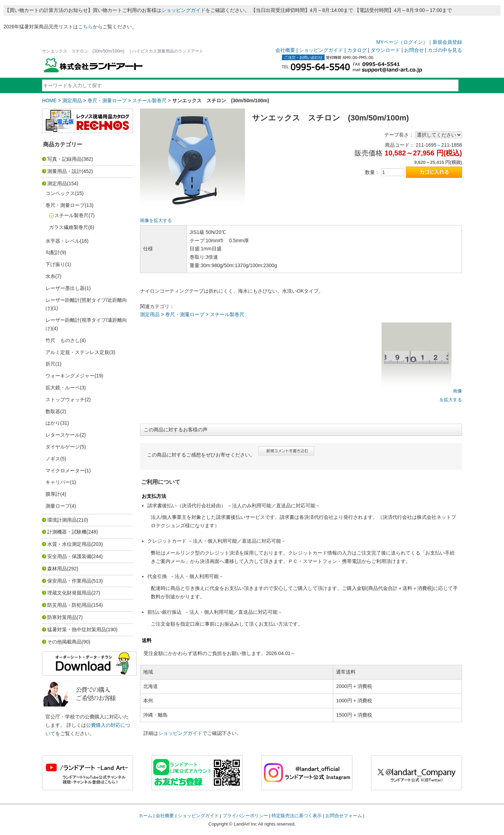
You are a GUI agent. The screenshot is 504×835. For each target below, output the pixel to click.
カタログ (357, 50)
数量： (372, 172)
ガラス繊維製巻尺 (69, 227)
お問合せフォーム (344, 816)
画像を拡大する (156, 221)
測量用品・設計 (64, 171)
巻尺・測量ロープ (107, 100)
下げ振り (55, 264)
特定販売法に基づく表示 (297, 816)
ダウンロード (385, 50)
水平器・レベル (63, 241)
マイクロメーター (65, 471)
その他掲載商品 (64, 642)
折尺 (50, 364)
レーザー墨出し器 (65, 288)
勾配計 (53, 252)
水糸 (50, 276)
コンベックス (60, 193)
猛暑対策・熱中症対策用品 (77, 629)
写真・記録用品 (64, 159)
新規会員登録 (447, 42)
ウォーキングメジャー (70, 376)
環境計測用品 (62, 520)
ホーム (145, 816)
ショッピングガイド (183, 10)
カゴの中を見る (445, 50)
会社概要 (285, 50)
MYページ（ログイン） (402, 42)
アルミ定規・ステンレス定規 (77, 352)
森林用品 (57, 569)
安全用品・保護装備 (69, 556)
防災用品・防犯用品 (69, 605)
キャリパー (58, 482)
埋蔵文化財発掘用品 (69, 593)
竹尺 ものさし (63, 340)
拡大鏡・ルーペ (63, 388)
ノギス (53, 459)
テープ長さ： (399, 135)
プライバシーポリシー (245, 816)
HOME (49, 100)
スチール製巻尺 (149, 100)
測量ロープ (58, 506)
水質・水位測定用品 (69, 544)
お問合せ (414, 50)
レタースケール (63, 435)
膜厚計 (53, 494)
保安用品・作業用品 (69, 581)
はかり (53, 423)
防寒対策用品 (62, 617)
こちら (85, 27)
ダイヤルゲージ (63, 447)
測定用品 (72, 100)
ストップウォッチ (65, 399)
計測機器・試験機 (67, 532)
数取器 (53, 411)
